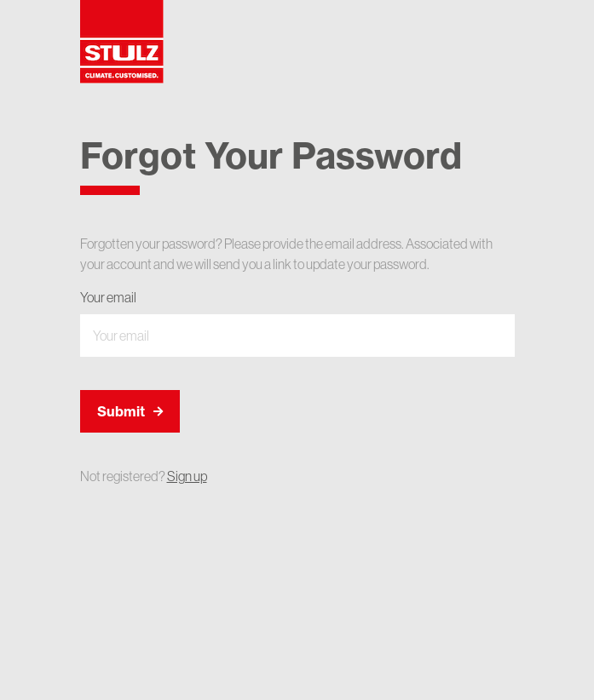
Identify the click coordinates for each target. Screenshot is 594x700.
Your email (108, 297)
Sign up (187, 476)
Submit (130, 411)
